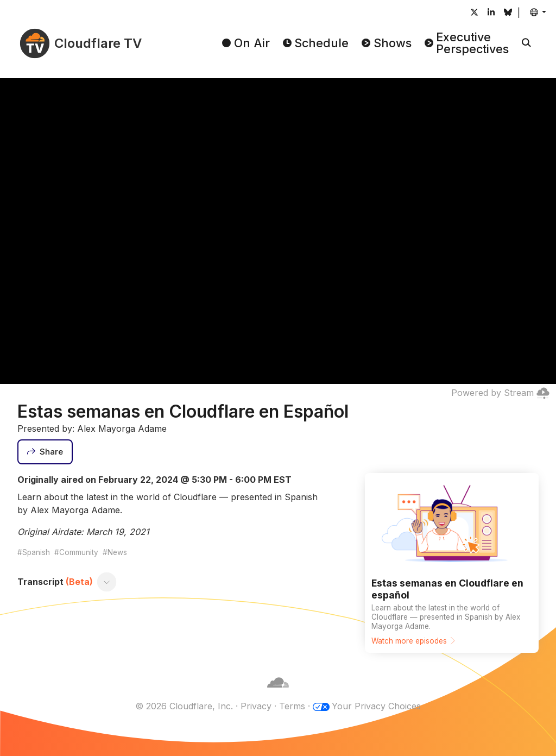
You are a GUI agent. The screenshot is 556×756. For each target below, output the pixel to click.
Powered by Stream (500, 393)
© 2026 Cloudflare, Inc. (184, 706)
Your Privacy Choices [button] (376, 706)
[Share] (45, 452)
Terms (292, 706)
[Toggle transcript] (107, 582)
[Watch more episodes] (452, 563)
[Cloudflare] (278, 693)
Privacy (256, 706)
